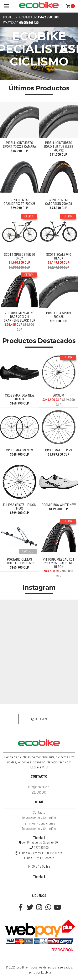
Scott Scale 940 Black (59, 256)
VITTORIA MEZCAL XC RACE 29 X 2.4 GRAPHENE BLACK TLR (19, 317)
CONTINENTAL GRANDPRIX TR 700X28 (20, 202)
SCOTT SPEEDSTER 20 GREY (19, 256)
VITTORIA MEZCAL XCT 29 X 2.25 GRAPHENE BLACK (59, 563)
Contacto (39, 812)
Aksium (59, 395)
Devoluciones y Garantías (39, 818)
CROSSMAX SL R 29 (59, 450)
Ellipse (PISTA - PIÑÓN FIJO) (20, 507)
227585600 (39, 792)
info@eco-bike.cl (39, 787)
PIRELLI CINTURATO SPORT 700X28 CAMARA (19, 145)
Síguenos (39, 719)
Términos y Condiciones (39, 823)
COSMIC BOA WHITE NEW (59, 505)
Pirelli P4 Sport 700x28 (59, 315)
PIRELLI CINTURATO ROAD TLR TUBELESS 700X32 (59, 146)
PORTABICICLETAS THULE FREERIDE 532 (20, 561)
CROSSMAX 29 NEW (19, 450)
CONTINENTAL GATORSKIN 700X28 (59, 202)
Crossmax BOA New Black (20, 397)
